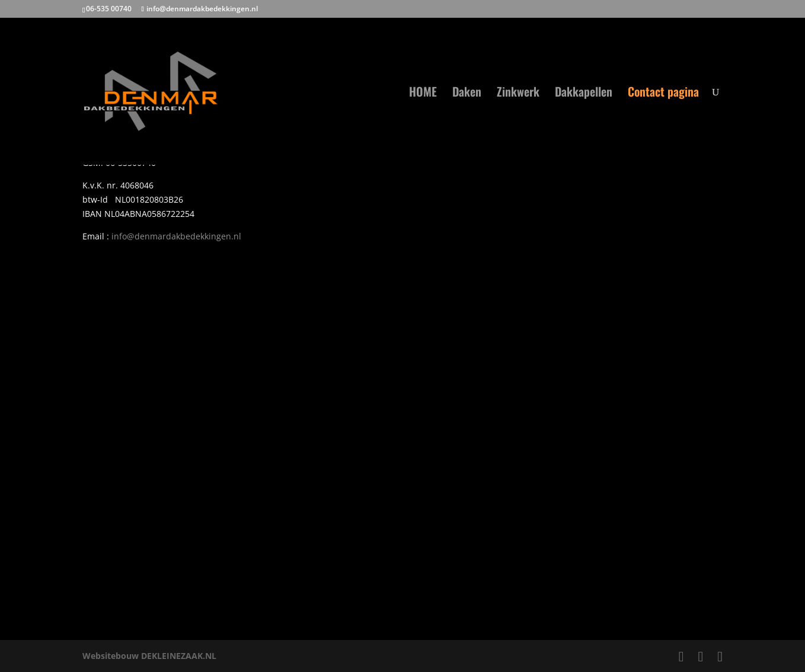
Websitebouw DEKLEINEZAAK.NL (149, 656)
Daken (467, 94)
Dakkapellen (584, 94)
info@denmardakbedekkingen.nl (176, 236)
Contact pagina (663, 94)
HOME (423, 94)
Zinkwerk (518, 94)
